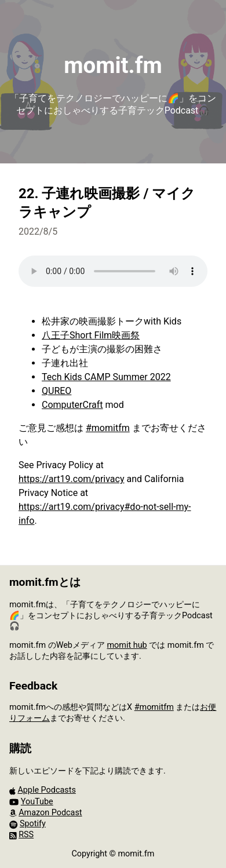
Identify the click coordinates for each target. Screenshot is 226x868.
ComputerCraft (72, 405)
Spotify (33, 824)
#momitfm (108, 428)
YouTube (37, 802)
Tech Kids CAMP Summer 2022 (106, 377)
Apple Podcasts (46, 790)
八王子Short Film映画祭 (91, 335)
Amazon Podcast (50, 813)
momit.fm (113, 65)
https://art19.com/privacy (72, 479)
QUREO (57, 391)
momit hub (127, 645)
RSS (26, 835)
